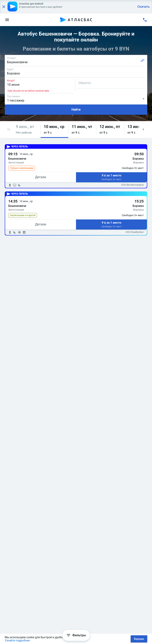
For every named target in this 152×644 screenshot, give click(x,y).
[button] (9, 129)
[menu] (7, 20)
